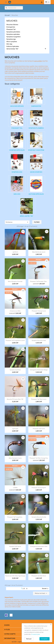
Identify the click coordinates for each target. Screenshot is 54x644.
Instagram (11, 615)
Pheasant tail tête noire (39, 576)
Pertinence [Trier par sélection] (17, 222)
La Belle (15, 488)
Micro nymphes (12, 42)
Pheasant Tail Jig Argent (39, 488)
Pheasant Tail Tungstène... (15, 517)
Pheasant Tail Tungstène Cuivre (15, 340)
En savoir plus (36, 634)
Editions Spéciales (13, 46)
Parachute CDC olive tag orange (15, 576)
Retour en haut (41, 593)
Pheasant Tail (11, 29)
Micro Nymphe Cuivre (15, 458)
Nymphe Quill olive (15, 370)
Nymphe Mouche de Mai (39, 517)
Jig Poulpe (15, 429)
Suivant (45, 589)
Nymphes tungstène (13, 37)
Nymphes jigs (11, 39)
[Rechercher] (14, 8)
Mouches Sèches (12, 25)
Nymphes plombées (13, 32)
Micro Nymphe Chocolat (15, 281)
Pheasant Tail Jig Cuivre (39, 311)
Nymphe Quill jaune (15, 546)
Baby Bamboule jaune (39, 252)
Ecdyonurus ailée (15, 311)
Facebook (6, 615)
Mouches (12, 21)
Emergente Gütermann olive (39, 546)
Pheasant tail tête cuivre (39, 399)
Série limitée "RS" (12, 49)
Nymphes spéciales (13, 34)
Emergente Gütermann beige (39, 370)
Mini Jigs (9, 44)
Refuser (29, 639)
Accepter (45, 639)
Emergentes (11, 27)
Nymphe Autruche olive (39, 340)
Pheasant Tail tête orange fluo (39, 458)
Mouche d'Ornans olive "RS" (15, 399)
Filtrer (37, 222)
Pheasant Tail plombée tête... (39, 281)
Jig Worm (15, 252)
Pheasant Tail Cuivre (39, 429)
